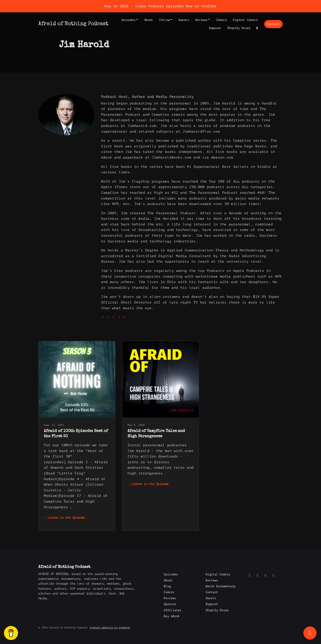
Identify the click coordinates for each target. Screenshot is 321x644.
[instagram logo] (114, 317)
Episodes (128, 20)
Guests (184, 20)
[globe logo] (103, 317)
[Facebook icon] (250, 575)
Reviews (201, 20)
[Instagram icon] (266, 575)
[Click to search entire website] (257, 28)
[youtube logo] (119, 317)
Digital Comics (245, 20)
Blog (167, 586)
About (149, 20)
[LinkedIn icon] (273, 575)
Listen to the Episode (64, 518)
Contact (273, 24)
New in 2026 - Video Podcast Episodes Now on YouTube (160, 6)
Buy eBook (172, 616)
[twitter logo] (109, 317)
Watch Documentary (221, 586)
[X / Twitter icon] (258, 575)
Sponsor (170, 604)
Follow (164, 20)
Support (215, 28)
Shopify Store (239, 28)
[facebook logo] (124, 317)
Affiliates (173, 610)
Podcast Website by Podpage (110, 628)
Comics (221, 20)
